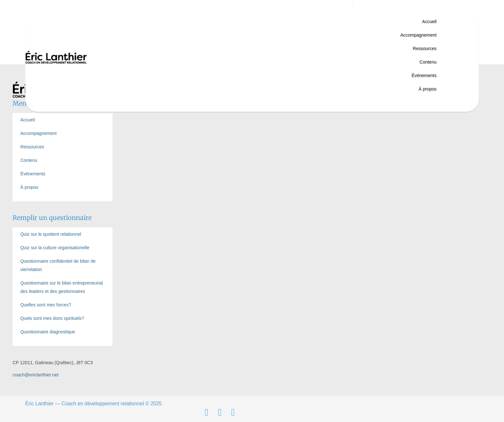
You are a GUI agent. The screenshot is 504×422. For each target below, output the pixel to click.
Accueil (429, 22)
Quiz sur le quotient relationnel (51, 234)
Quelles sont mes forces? (46, 305)
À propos (428, 89)
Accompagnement (418, 35)
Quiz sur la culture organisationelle (55, 248)
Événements (424, 75)
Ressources (425, 48)
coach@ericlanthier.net (36, 375)
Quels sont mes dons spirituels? (52, 318)
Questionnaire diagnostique (48, 332)
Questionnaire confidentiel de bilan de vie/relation (58, 265)
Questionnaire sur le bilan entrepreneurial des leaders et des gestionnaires (62, 287)
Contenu (428, 62)
